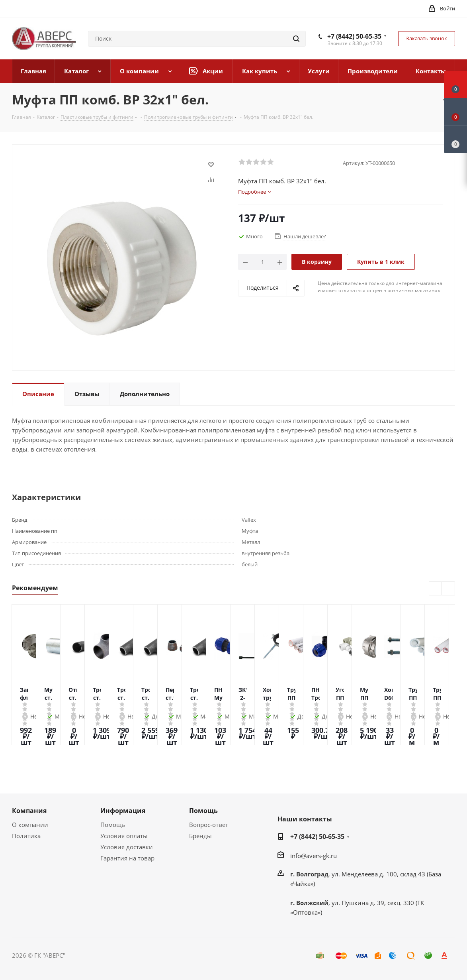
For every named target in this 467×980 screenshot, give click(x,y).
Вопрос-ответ (209, 825)
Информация (123, 811)
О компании (30, 825)
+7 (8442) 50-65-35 (354, 36)
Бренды (200, 836)
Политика (26, 836)
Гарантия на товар (127, 858)
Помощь (113, 825)
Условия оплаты (124, 836)
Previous (436, 589)
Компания (29, 811)
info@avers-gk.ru (314, 856)
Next (448, 589)
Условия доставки (127, 847)
